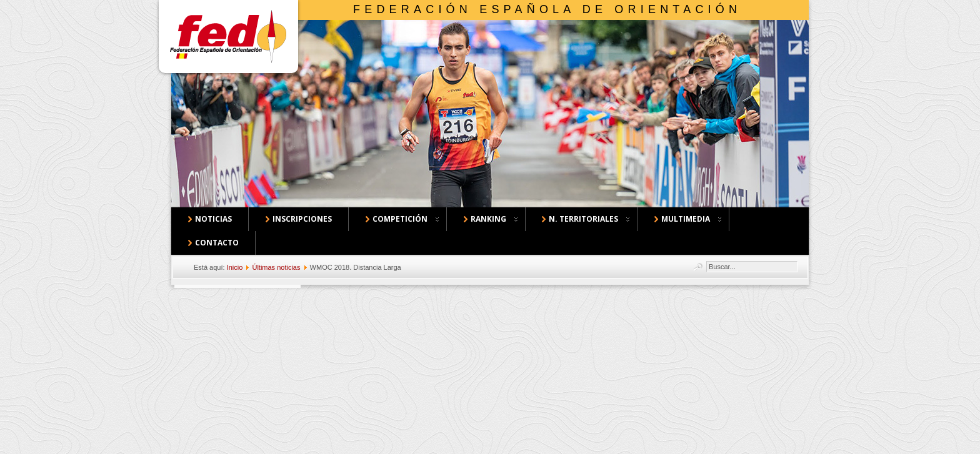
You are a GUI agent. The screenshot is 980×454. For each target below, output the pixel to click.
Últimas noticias (276, 267)
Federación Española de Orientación (547, 9)
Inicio (235, 267)
